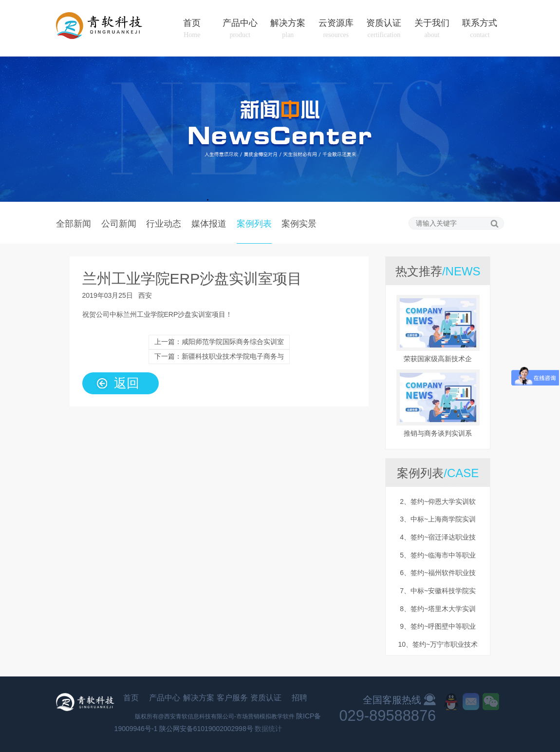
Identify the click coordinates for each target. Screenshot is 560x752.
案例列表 (254, 223)
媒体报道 (209, 223)
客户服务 (232, 697)
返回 (127, 383)
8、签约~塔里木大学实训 (438, 610)
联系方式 (480, 29)
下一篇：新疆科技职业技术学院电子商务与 (219, 356)
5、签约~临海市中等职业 (438, 557)
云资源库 (336, 29)
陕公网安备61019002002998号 (206, 729)
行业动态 (164, 223)
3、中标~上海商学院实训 (438, 521)
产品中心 (240, 29)
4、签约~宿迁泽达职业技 (438, 539)
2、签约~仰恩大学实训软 (438, 503)
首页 (192, 29)
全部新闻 (74, 223)
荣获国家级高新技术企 (438, 359)
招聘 (299, 697)
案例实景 (299, 223)
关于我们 (432, 29)
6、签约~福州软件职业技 (438, 574)
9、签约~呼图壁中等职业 (438, 628)
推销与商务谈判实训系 (438, 433)
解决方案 (288, 29)
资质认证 (384, 29)
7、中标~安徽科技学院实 (438, 592)
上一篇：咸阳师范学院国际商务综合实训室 (219, 342)
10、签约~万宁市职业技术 (438, 646)
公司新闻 (119, 223)
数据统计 (268, 729)
